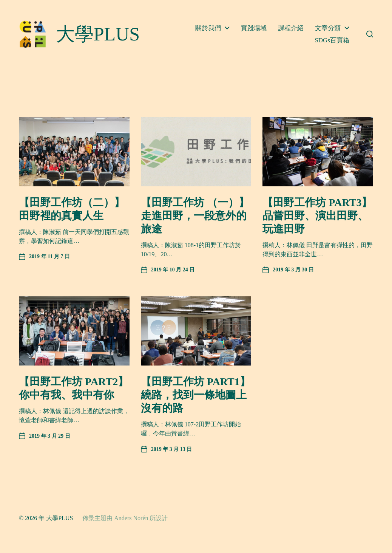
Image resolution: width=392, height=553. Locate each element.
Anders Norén (131, 518)
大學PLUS (59, 518)
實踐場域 (254, 28)
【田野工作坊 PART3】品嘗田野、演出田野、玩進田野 (317, 216)
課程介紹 (291, 28)
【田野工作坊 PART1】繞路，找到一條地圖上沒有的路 (196, 395)
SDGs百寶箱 (332, 40)
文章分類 (328, 28)
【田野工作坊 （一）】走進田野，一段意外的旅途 (195, 216)
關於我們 (208, 28)
